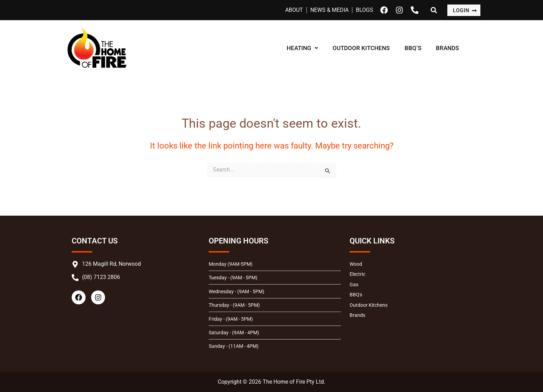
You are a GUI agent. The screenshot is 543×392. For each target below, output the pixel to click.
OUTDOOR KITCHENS (365, 48)
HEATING (304, 48)
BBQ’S (420, 48)
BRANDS (457, 48)
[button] (304, 48)
